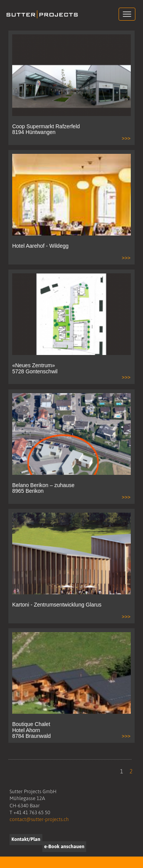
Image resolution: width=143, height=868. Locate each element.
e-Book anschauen (64, 846)
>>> (126, 138)
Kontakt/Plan (26, 839)
